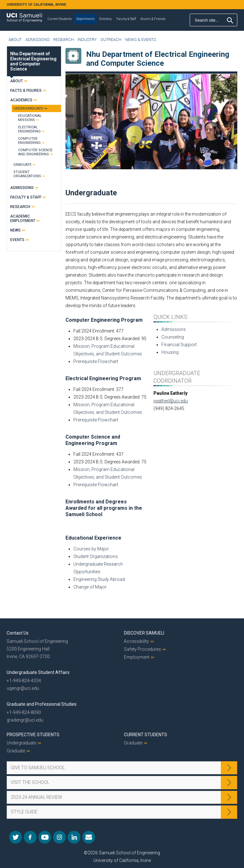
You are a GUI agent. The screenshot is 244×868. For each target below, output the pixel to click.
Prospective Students (33, 735)
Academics (21, 100)
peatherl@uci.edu (171, 401)
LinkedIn (74, 837)
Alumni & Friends (153, 19)
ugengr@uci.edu (23, 688)
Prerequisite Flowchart (96, 361)
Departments (85, 19)
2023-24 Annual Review (37, 797)
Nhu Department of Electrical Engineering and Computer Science (33, 61)
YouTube (45, 837)
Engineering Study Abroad (99, 579)
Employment (137, 657)
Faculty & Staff (126, 19)
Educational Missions (30, 118)
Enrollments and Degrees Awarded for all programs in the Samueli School (104, 508)
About (15, 40)
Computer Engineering (29, 141)
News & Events (141, 40)
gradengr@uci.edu (25, 720)
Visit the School (30, 782)
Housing (170, 352)
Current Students (60, 19)
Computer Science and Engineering (35, 152)
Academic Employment (23, 219)
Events (17, 240)
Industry (87, 40)
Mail (89, 837)
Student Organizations (96, 556)
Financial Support (179, 345)
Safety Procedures (142, 649)
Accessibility (136, 641)
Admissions (37, 40)
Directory (105, 19)
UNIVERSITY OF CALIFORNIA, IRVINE (36, 5)
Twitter (16, 837)
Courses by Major (91, 549)
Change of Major (90, 587)
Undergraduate (28, 108)
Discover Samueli (144, 633)
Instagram (59, 837)
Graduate (22, 165)
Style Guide (24, 812)
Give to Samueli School (38, 768)
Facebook (30, 837)
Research (64, 40)
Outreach (111, 40)
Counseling (173, 337)
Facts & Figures (26, 91)
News (15, 230)
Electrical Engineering (29, 129)
